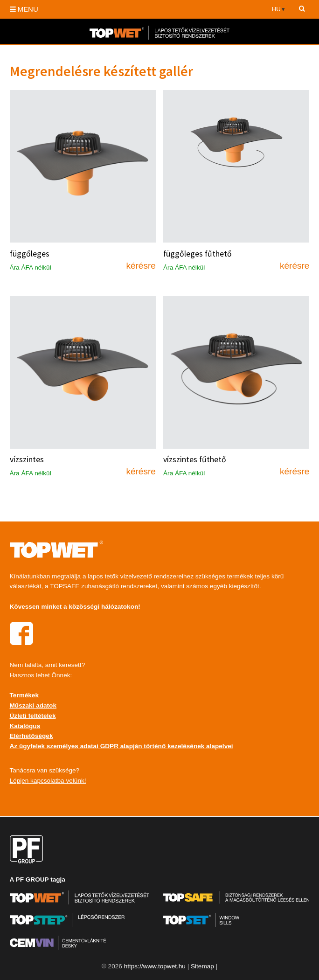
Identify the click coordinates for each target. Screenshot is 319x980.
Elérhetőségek (31, 736)
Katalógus (25, 726)
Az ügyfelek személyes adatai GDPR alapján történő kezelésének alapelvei (121, 746)
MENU (24, 9)
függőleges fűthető (198, 254)
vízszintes (27, 459)
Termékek (24, 695)
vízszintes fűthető (195, 459)
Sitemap (202, 966)
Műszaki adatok (33, 705)
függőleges (30, 254)
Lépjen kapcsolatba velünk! (48, 781)
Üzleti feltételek (33, 716)
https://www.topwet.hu (155, 966)
